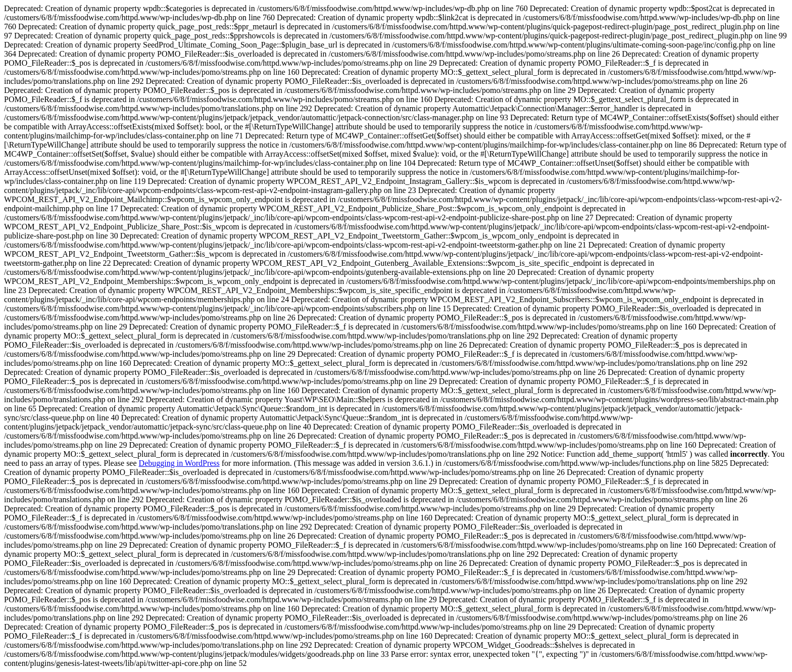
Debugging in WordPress (179, 463)
